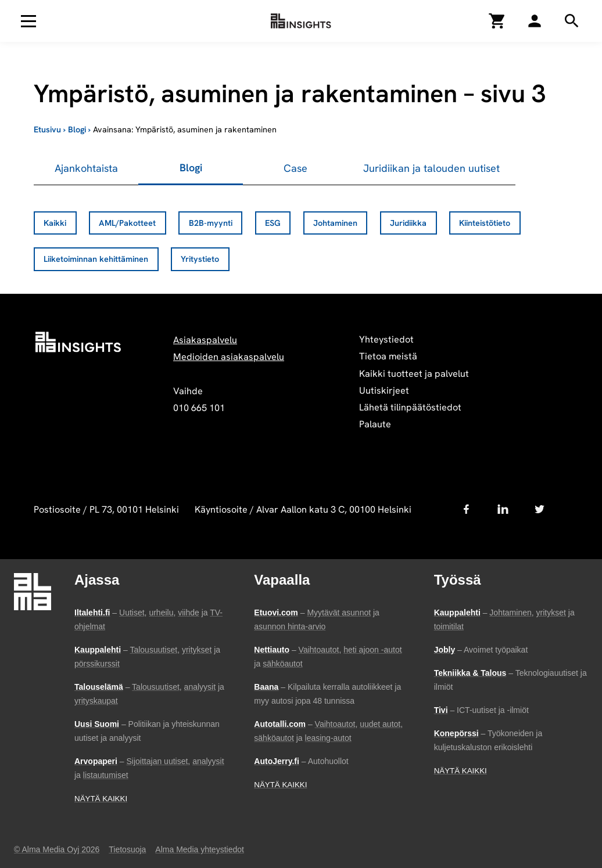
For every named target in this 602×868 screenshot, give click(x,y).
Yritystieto (200, 259)
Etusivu (47, 129)
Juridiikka (408, 223)
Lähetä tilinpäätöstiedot (410, 407)
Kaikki (55, 223)
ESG (273, 223)
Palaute (375, 424)
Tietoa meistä (388, 356)
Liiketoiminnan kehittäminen (96, 259)
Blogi (77, 129)
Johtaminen (335, 223)
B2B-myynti (211, 223)
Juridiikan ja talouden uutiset (431, 168)
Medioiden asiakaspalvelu (229, 357)
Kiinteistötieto (485, 223)
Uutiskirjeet (384, 390)
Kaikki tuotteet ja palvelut (414, 374)
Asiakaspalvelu (205, 340)
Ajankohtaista (86, 168)
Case (295, 168)
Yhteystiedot (386, 339)
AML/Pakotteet (127, 223)
